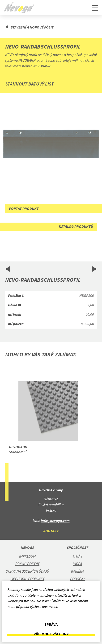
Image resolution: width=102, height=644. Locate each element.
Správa (51, 624)
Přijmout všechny (51, 634)
